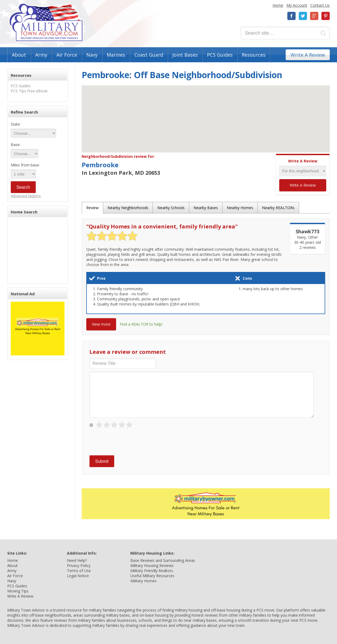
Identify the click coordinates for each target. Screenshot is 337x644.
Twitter (303, 16)
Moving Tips (18, 591)
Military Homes (144, 581)
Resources (254, 55)
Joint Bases (185, 55)
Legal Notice (78, 576)
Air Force (67, 55)
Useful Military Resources (152, 576)
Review (92, 208)
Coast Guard (149, 55)
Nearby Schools (171, 208)
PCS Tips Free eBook (29, 91)
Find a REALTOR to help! (141, 324)
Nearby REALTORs (278, 208)
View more (101, 324)
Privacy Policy (79, 565)
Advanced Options (26, 196)
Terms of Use (79, 571)
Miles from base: (25, 165)
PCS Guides (220, 55)
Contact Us (320, 5)
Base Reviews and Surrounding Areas (163, 560)
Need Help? (77, 560)
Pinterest (325, 16)
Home (278, 5)
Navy (92, 55)
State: (16, 124)
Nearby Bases (206, 208)
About (19, 55)
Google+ (314, 16)
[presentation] (130, 442)
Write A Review (308, 55)
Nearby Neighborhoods (128, 208)
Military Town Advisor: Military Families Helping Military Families (46, 22)
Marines (116, 55)
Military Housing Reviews (152, 565)
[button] (206, 114)
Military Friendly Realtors (152, 571)
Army (41, 55)
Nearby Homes (240, 208)
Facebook (292, 16)
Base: (16, 145)
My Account (297, 5)
